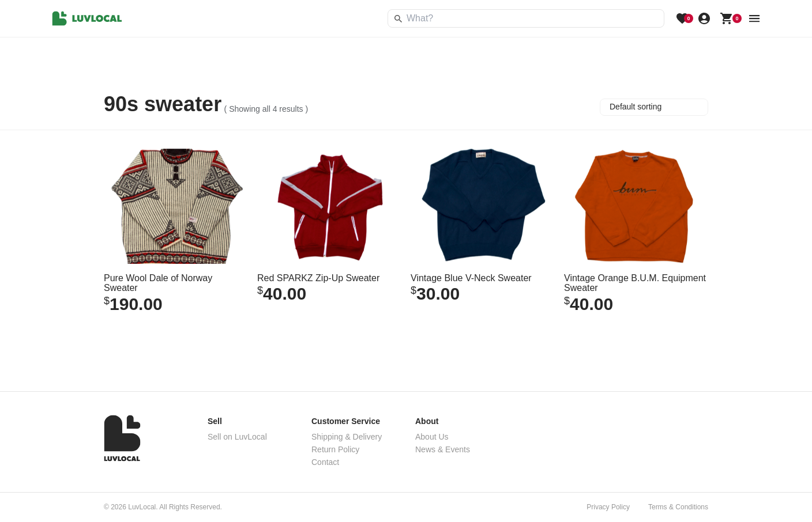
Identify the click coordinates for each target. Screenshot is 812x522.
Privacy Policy (608, 507)
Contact (325, 462)
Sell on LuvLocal (237, 437)
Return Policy (335, 449)
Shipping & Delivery (347, 437)
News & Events (443, 449)
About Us (432, 437)
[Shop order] (654, 107)
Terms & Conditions (678, 507)
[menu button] (754, 18)
